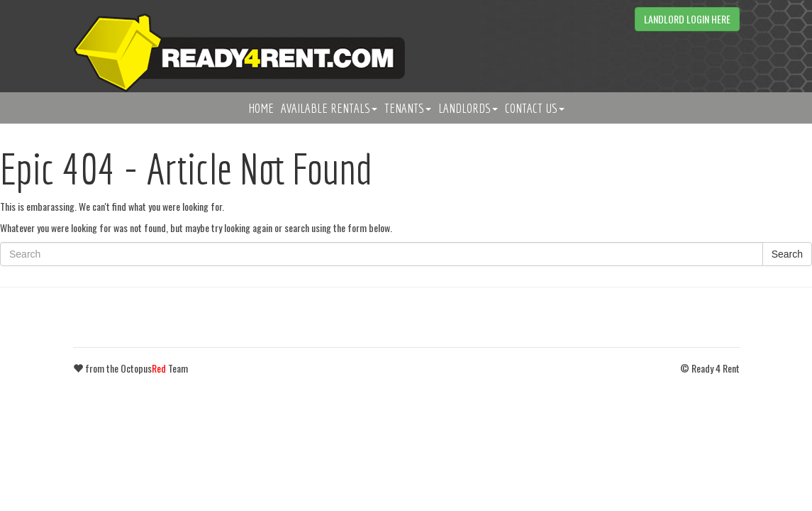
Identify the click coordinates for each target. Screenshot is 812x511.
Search (787, 254)
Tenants (408, 108)
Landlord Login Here (687, 19)
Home (261, 108)
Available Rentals (329, 108)
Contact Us (535, 108)
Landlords (468, 108)
